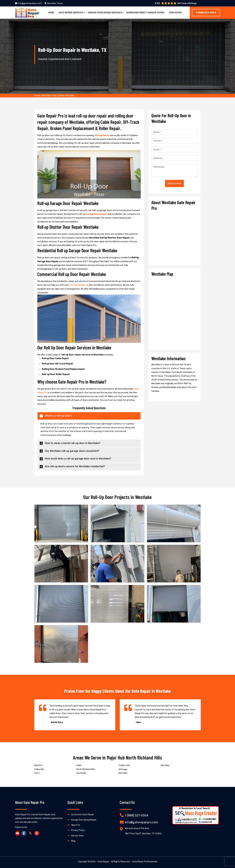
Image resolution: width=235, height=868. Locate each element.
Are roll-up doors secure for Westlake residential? (75, 466)
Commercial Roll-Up (79, 285)
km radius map (174, 312)
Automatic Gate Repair (83, 815)
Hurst (37, 773)
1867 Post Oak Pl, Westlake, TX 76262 (143, 834)
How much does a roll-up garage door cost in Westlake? (78, 459)
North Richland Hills (86, 769)
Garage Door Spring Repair (84, 820)
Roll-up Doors (102, 135)
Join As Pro (175, 13)
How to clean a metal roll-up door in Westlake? (73, 443)
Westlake (46, 96)
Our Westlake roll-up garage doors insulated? (72, 451)
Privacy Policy (78, 830)
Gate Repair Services (71, 13)
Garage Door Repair (96, 214)
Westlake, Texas (54, 3)
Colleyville (39, 769)
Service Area (77, 836)
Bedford (38, 765)
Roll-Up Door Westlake (63, 96)
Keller (79, 765)
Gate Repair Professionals (145, 862)
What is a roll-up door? (58, 416)
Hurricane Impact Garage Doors (145, 13)
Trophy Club (124, 765)
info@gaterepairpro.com (28, 3)
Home (51, 13)
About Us (76, 825)
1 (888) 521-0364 (206, 13)
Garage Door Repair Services (105, 13)
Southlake (81, 773)
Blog (73, 841)
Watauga (123, 769)
